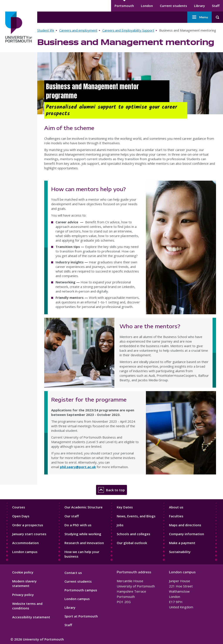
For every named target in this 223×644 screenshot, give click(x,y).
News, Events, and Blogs (136, 516)
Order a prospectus (28, 525)
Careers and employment (78, 30)
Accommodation (25, 543)
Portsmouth (124, 6)
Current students (173, 6)
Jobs (120, 525)
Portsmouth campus (81, 590)
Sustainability (180, 552)
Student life (46, 30)
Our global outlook (132, 543)
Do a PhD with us (78, 525)
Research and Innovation (84, 543)
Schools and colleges (133, 534)
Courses (19, 507)
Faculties (176, 516)
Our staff (72, 516)
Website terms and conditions (27, 606)
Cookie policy (23, 572)
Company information (187, 534)
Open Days (21, 516)
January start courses (29, 534)
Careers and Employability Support (128, 30)
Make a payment (182, 543)
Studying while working (83, 534)
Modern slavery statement (24, 583)
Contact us (73, 573)
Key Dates (125, 507)
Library (199, 6)
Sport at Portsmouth (81, 616)
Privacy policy (23, 595)
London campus (25, 552)
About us (176, 507)
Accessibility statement (31, 617)
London (147, 6)
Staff (216, 6)
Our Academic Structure (84, 507)
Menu (199, 17)
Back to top (111, 490)
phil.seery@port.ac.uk (78, 467)
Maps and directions (185, 525)
